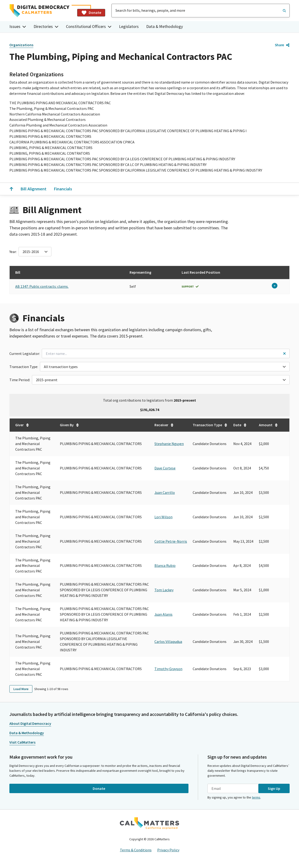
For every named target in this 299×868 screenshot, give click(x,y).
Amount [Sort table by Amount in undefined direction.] (268, 425)
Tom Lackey (164, 590)
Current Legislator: (25, 353)
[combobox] (201, 11)
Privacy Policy (168, 850)
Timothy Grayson (168, 669)
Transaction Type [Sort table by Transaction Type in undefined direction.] (210, 425)
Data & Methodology (165, 26)
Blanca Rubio (165, 565)
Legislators (129, 26)
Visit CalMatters (22, 742)
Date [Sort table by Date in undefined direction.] (240, 425)
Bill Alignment (34, 189)
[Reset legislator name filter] (284, 353)
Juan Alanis (163, 614)
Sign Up (274, 788)
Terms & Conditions (136, 850)
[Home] (41, 11)
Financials (63, 189)
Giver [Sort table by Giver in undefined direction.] (22, 425)
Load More (21, 689)
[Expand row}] (275, 286)
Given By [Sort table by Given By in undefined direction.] (70, 425)
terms (256, 797)
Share (282, 45)
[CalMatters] (149, 823)
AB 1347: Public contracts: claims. (42, 286)
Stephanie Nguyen (169, 444)
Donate (91, 13)
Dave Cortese (165, 468)
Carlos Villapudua (168, 641)
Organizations (21, 45)
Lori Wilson (163, 517)
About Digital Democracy (30, 723)
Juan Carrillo (165, 492)
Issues (18, 26)
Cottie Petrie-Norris (171, 541)
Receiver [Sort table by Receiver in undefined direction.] (164, 425)
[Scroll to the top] (11, 189)
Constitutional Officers (89, 26)
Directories (46, 26)
